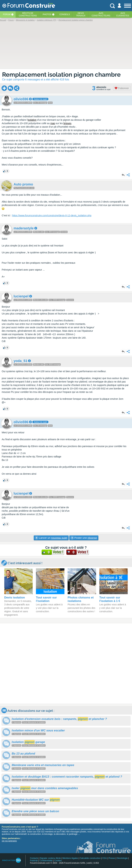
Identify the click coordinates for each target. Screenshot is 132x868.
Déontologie (122, 858)
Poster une (84, 538)
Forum (7, 14)
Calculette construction (90, 858)
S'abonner (122, 88)
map (53, 123)
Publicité (34, 861)
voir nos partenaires (9, 841)
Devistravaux (81, 14)
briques (67, 123)
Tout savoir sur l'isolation (46, 599)
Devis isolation (15, 598)
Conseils (65, 14)
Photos (47, 14)
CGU (105, 858)
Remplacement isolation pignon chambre (61, 74)
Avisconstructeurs (101, 14)
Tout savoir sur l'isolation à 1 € (110, 599)
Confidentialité (46, 861)
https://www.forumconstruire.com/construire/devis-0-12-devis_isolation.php (52, 215)
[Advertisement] (66, 663)
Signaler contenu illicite (50, 858)
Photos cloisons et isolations (81, 599)
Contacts (34, 858)
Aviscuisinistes (123, 14)
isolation (32, 120)
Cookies (58, 861)
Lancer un (51, 538)
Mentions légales (70, 858)
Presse (112, 858)
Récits (28, 14)
